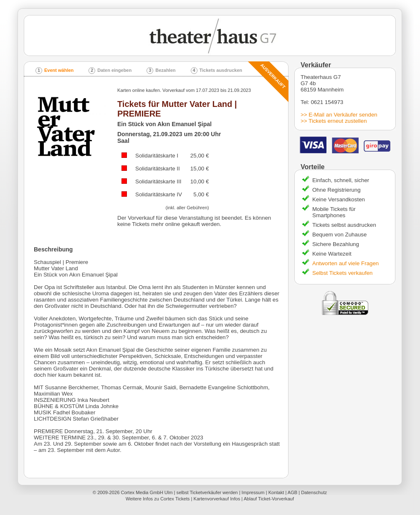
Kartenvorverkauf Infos (217, 499)
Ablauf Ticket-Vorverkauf (269, 499)
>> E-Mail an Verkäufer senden (339, 115)
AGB (292, 492)
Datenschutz (314, 492)
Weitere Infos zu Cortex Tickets (158, 499)
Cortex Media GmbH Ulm (147, 492)
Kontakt (276, 492)
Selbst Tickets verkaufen (342, 273)
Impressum (253, 492)
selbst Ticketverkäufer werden (207, 492)
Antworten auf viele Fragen (345, 263)
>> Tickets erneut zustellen (334, 121)
